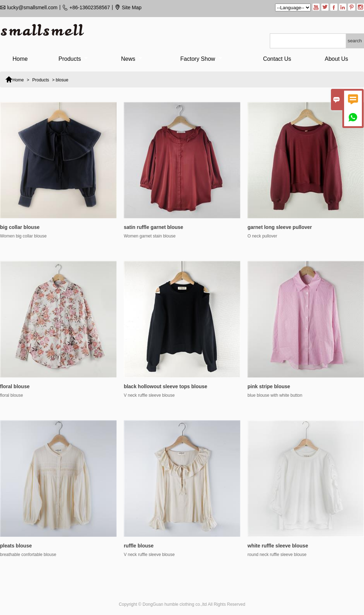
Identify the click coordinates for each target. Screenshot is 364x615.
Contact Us (277, 59)
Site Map (132, 7)
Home (20, 59)
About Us (337, 59)
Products (73, 59)
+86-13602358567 (90, 7)
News (132, 59)
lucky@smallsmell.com (32, 7)
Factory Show (201, 59)
